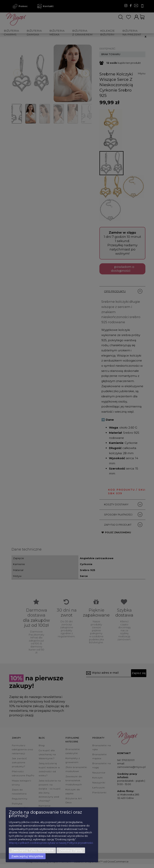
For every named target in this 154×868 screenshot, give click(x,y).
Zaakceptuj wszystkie (27, 856)
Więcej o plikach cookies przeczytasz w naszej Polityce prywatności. (51, 843)
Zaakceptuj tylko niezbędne (32, 850)
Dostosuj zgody (71, 850)
